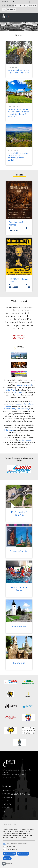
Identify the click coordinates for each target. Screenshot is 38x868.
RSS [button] (4, 9)
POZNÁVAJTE (8, 797)
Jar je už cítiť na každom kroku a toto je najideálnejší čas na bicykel (18, 157)
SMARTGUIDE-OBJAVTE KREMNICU (16, 794)
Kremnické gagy (10, 409)
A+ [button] (24, 5)
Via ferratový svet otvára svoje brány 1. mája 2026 (18, 71)
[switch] (4, 846)
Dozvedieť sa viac (19, 551)
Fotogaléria (19, 663)
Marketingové (12, 849)
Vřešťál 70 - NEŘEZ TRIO (18, 280)
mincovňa (18, 392)
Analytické (11, 846)
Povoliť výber (23, 854)
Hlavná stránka (8, 790)
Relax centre (9, 430)
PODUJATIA (7, 804)
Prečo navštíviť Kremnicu (19, 514)
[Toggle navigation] (33, 17)
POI (4, 811)
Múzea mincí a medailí (24, 385)
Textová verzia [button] (32, 5)
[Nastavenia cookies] (4, 864)
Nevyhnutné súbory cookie (17, 844)
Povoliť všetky (9, 854)
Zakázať (7, 858)
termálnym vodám (25, 440)
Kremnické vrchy (23, 409)
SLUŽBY (6, 808)
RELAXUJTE (7, 801)
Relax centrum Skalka (19, 589)
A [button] (20, 5)
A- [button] (16, 5)
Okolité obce (19, 627)
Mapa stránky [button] (11, 9)
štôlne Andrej (11, 390)
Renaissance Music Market (19, 223)
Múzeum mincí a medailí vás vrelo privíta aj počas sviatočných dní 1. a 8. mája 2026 (18, 113)
